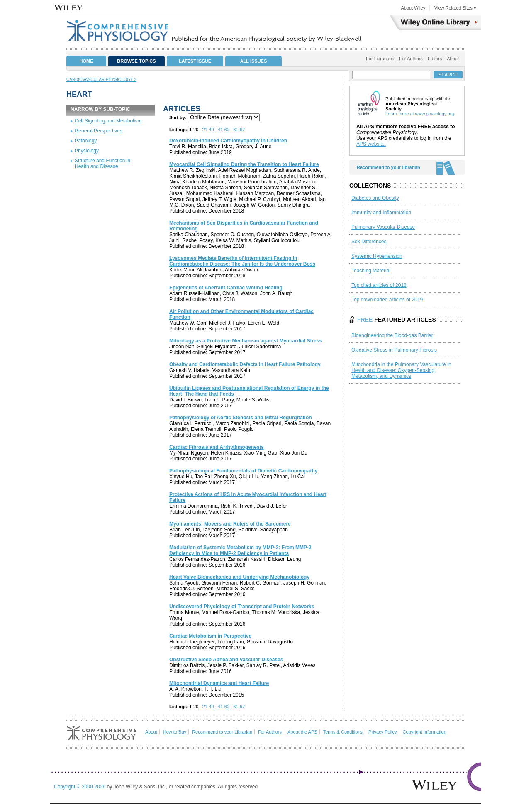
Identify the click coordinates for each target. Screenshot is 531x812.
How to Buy (175, 732)
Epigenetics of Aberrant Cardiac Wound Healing (226, 288)
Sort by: (178, 117)
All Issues (254, 61)
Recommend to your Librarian (222, 732)
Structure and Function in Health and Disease (102, 164)
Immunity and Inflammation (381, 213)
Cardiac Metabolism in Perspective (210, 636)
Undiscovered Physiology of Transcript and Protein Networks (242, 607)
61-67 (239, 130)
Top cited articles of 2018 (379, 285)
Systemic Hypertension (377, 256)
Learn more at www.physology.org (420, 114)
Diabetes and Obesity (375, 198)
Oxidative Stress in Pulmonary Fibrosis (394, 350)
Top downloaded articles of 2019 (387, 300)
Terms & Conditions (343, 732)
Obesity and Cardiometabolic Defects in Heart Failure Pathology (245, 364)
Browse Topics (136, 61)
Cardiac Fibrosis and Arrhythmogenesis (217, 447)
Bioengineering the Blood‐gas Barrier (392, 335)
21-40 (208, 130)
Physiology (87, 151)
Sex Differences (369, 242)
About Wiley (413, 8)
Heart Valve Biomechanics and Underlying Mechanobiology (239, 577)
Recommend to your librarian (389, 167)
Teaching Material (371, 271)
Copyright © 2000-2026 (80, 787)
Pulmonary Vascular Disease (383, 227)
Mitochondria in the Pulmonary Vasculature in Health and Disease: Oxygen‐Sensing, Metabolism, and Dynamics (401, 370)
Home (86, 61)
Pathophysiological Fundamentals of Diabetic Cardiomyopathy (243, 471)
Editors (435, 59)
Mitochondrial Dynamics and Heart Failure (219, 683)
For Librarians (380, 59)
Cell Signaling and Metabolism (108, 121)
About (453, 59)
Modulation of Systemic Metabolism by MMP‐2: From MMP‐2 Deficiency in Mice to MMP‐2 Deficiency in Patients (240, 550)
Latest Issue (195, 61)
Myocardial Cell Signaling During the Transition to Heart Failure (244, 164)
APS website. (371, 144)
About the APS (302, 732)
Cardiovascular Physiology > (101, 79)
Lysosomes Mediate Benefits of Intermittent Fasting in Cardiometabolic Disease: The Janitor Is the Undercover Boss (242, 261)
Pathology (86, 141)
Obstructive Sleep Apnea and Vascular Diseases (226, 660)
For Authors (411, 59)
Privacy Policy (382, 732)
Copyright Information (425, 732)
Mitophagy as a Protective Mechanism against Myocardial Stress (246, 341)
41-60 (224, 130)
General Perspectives (99, 131)
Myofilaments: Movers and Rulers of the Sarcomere (230, 524)
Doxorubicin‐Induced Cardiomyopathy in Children (228, 141)
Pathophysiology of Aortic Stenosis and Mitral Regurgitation (241, 418)
